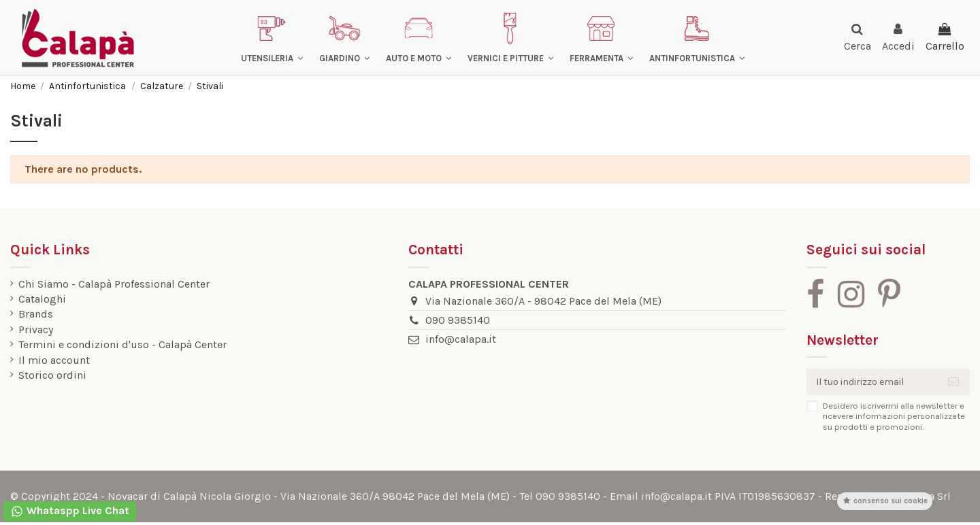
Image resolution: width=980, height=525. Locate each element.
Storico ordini (52, 375)
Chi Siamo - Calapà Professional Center (114, 284)
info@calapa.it (456, 339)
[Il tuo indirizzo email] (867, 383)
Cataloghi (42, 299)
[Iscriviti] (953, 383)
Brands (36, 314)
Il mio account (54, 360)
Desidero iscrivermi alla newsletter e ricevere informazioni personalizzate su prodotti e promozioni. (884, 419)
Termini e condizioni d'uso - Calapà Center (122, 345)
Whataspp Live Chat (70, 511)
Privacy (36, 330)
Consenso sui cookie (885, 501)
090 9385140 (453, 320)
